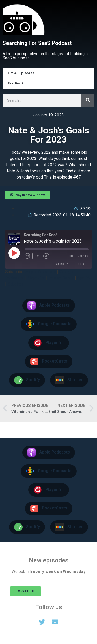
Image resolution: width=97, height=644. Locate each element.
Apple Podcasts (41, 272)
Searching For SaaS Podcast (37, 43)
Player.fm (36, 278)
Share (83, 264)
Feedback (16, 83)
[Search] (88, 100)
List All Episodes (21, 73)
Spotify (84, 278)
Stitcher (15, 284)
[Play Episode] (14, 253)
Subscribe (64, 264)
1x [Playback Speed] (37, 256)
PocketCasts (61, 278)
